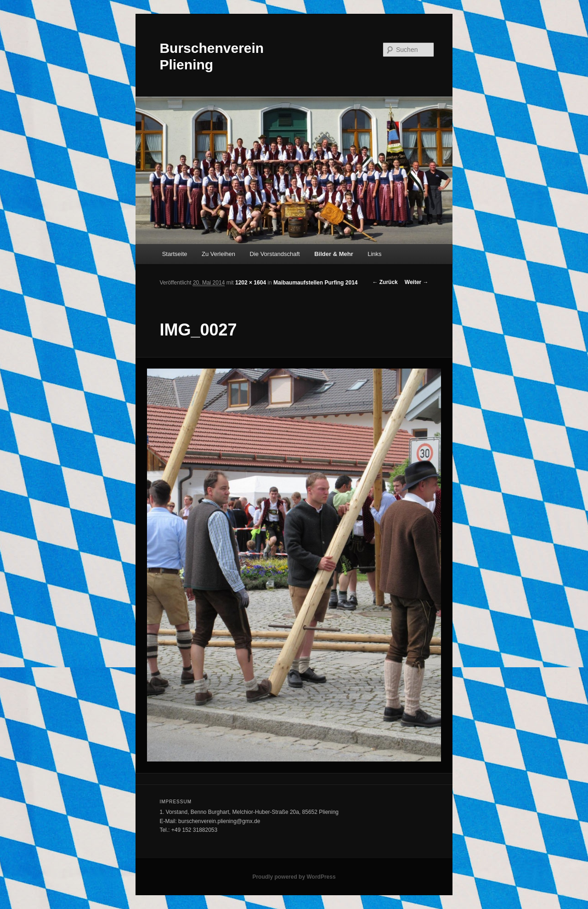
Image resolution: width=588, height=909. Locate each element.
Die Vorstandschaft (275, 254)
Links (374, 254)
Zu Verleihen (218, 254)
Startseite (175, 254)
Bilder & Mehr (334, 254)
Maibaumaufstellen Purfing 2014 (315, 283)
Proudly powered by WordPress (294, 877)
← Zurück (385, 282)
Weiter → (417, 282)
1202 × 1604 (251, 283)
